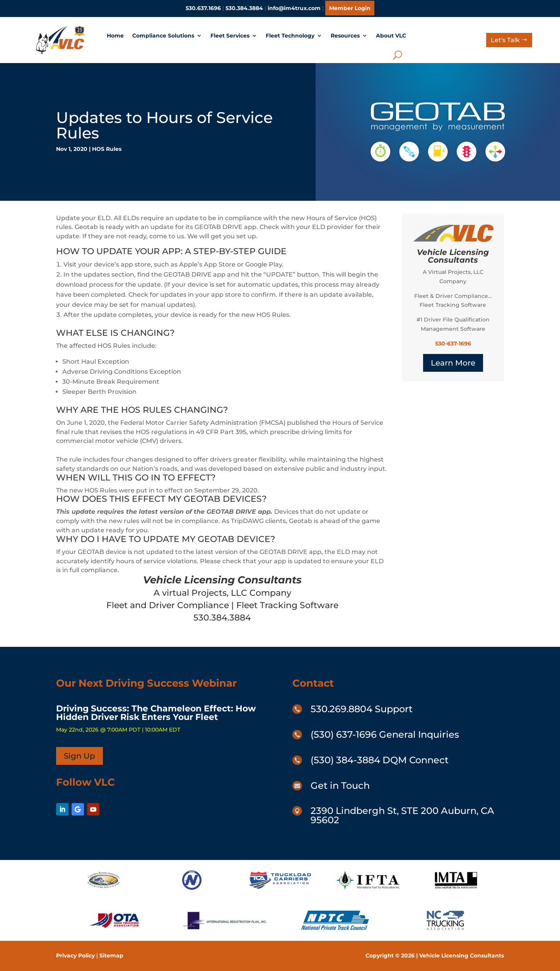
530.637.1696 (203, 8)
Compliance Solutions (163, 36)
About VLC (391, 36)
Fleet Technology (290, 36)
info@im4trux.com (294, 8)
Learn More (453, 363)
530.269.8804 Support (362, 709)
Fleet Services (230, 36)
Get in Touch (340, 786)
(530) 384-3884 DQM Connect (380, 760)
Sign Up (79, 756)
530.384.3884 (244, 8)
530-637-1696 (453, 344)
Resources (345, 36)
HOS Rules (107, 149)
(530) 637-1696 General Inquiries (385, 734)
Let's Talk (505, 40)
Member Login (350, 8)
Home (115, 36)
